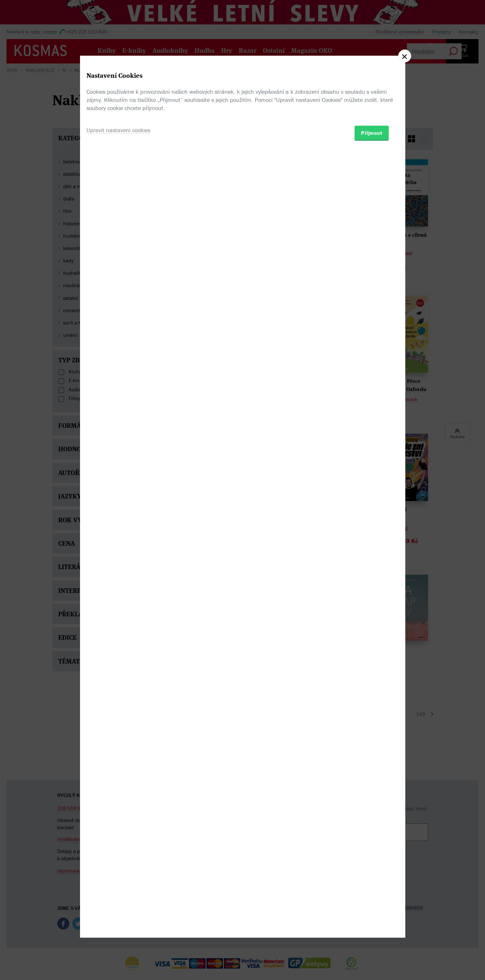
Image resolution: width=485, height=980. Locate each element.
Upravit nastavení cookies (118, 525)
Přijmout (372, 528)
